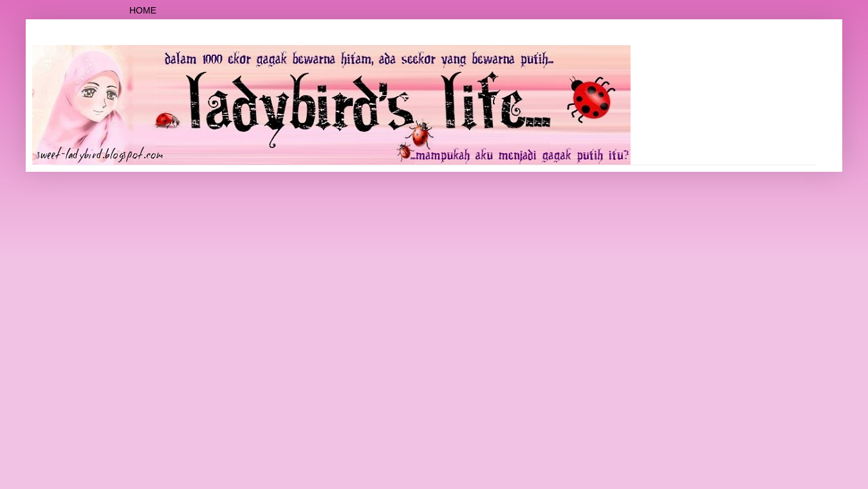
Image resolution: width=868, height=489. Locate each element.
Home (143, 10)
